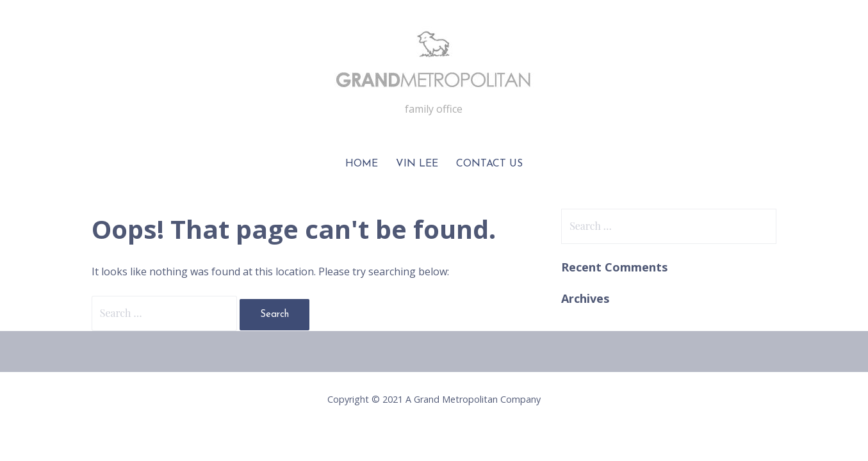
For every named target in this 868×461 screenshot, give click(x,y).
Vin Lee (417, 164)
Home (362, 164)
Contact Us (489, 164)
